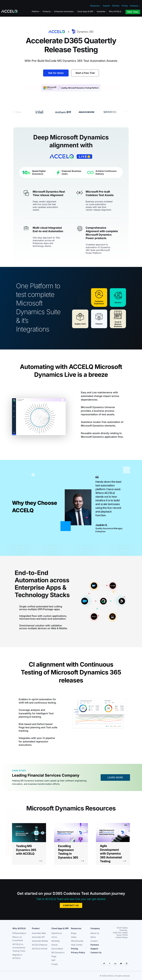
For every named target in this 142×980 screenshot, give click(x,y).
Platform (36, 11)
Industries (102, 11)
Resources (95, 6)
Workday (56, 941)
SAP (53, 960)
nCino (54, 937)
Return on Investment (18, 939)
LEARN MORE (115, 777)
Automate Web (39, 933)
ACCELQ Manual (40, 945)
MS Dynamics (58, 952)
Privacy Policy (78, 952)
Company (135, 6)
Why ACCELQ (116, 11)
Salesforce (57, 933)
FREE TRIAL (133, 12)
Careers (94, 941)
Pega (54, 956)
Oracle (55, 945)
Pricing (125, 6)
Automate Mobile (40, 941)
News (93, 937)
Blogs (74, 933)
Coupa (54, 964)
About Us (95, 933)
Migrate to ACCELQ (17, 956)
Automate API (38, 937)
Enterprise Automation (65, 11)
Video (74, 937)
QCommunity (77, 941)
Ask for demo (56, 73)
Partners (116, 6)
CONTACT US (71, 905)
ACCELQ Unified (40, 949)
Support (106, 6)
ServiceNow (57, 949)
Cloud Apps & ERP (86, 11)
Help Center (77, 945)
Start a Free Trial (85, 73)
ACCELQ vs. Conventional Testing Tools (19, 948)
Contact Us (96, 952)
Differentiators (19, 933)
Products (47, 11)
